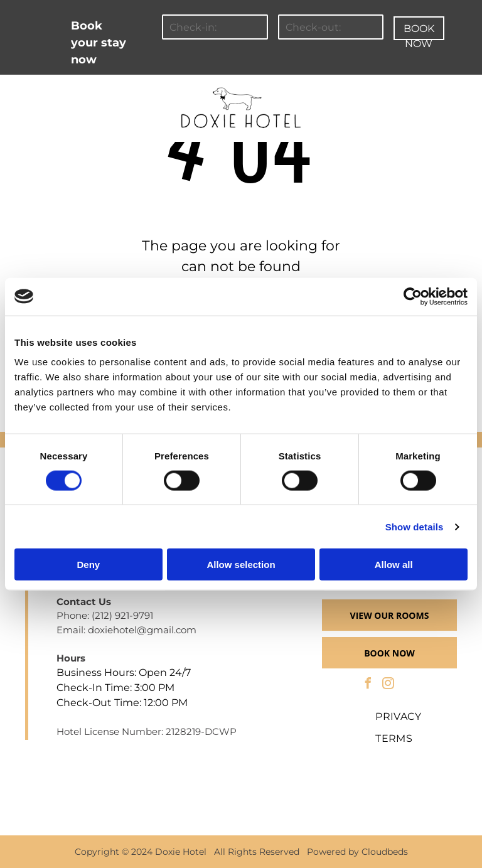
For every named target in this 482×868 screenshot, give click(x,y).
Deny (88, 565)
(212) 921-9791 (122, 615)
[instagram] (388, 685)
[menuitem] (71, 92)
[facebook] (368, 685)
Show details (415, 526)
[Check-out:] (331, 27)
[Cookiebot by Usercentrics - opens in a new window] (413, 296)
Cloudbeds (385, 852)
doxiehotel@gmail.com (142, 630)
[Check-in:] (215, 27)
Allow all (394, 565)
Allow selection (241, 565)
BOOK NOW (419, 31)
